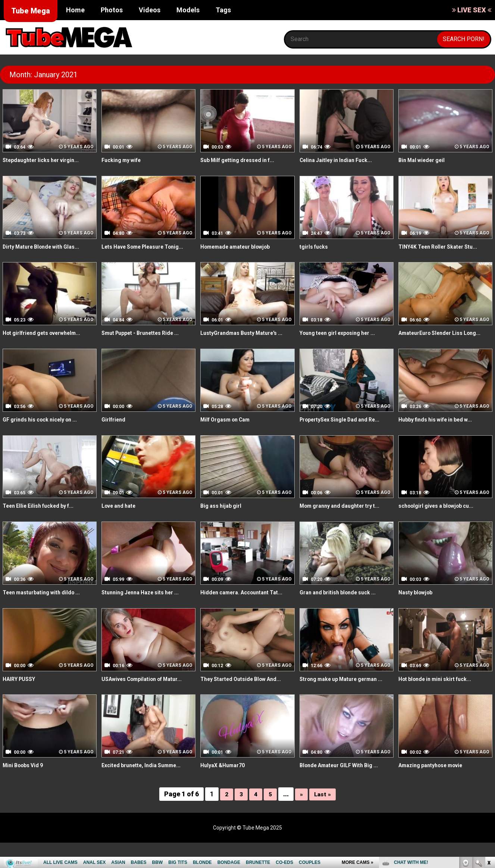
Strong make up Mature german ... (345, 700)
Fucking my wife (124, 160)
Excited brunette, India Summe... (146, 791)
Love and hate (121, 523)
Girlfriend (115, 436)
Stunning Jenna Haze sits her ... (146, 609)
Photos (112, 10)
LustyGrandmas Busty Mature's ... (247, 341)
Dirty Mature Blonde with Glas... (46, 247)
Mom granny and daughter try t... (345, 523)
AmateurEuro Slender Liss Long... (436, 346)
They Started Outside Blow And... (246, 696)
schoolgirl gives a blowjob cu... (441, 523)
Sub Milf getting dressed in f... (243, 160)
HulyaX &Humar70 (225, 791)
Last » (323, 819)
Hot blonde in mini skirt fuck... (440, 696)
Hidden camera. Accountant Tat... (247, 609)
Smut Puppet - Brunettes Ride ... (146, 341)
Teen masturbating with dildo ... (46, 609)
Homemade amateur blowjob (241, 247)
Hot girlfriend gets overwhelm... (48, 341)
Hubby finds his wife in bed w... (441, 436)
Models (188, 10)
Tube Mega (31, 11)
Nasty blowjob (418, 609)
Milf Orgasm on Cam (229, 436)
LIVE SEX (472, 10)
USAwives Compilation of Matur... (148, 696)
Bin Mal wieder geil (425, 160)
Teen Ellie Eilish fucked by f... (43, 523)
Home (75, 10)
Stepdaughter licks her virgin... (46, 160)
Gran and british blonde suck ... (342, 609)
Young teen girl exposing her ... (343, 341)
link (488, 751)
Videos (150, 10)
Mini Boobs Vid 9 (26, 791)
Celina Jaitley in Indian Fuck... (340, 160)
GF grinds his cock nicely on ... (45, 436)
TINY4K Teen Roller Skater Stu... (444, 247)
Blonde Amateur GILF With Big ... (344, 791)
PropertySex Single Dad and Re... (346, 436)
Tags (223, 10)
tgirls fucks (316, 247)
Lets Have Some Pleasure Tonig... (138, 251)
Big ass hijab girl (223, 523)
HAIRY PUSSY (22, 696)
